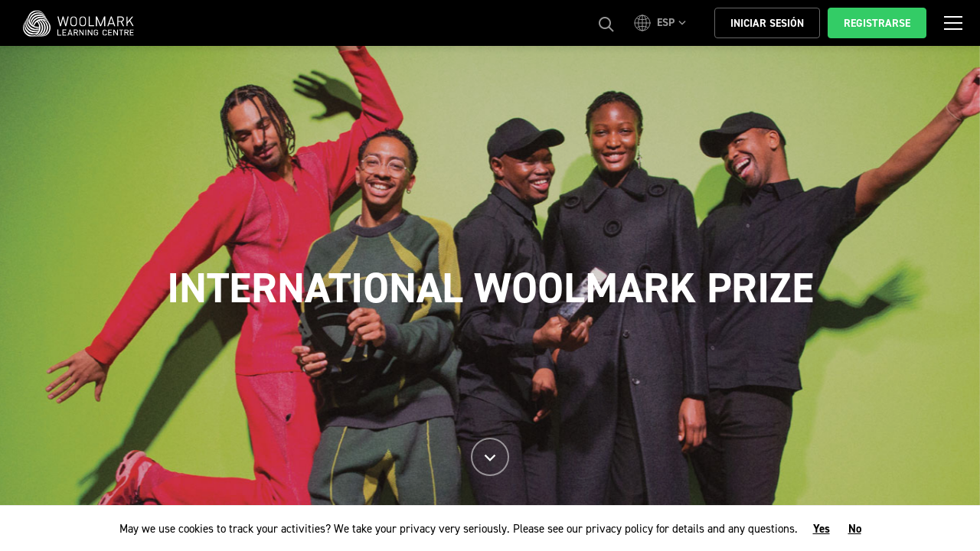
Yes (822, 529)
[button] (662, 23)
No (855, 529)
